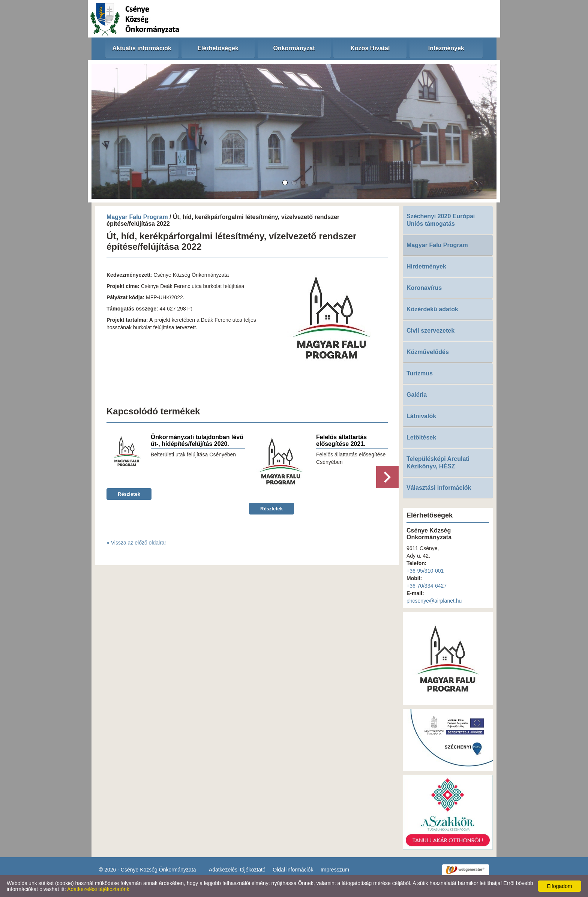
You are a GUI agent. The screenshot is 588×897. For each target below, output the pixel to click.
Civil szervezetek (430, 331)
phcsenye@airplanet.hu (434, 601)
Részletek (129, 494)
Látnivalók (421, 416)
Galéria (417, 395)
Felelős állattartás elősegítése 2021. (341, 440)
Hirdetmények (426, 266)
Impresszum (335, 870)
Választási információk (439, 488)
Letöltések (421, 437)
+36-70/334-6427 (427, 586)
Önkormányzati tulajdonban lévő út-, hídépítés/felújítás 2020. (197, 440)
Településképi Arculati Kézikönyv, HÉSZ (438, 463)
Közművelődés (428, 352)
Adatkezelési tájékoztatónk (98, 889)
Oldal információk (293, 870)
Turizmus (420, 373)
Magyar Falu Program (137, 217)
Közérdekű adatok (432, 309)
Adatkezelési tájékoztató (237, 870)
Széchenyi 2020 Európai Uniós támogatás (441, 220)
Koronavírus (424, 288)
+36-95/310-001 (425, 571)
